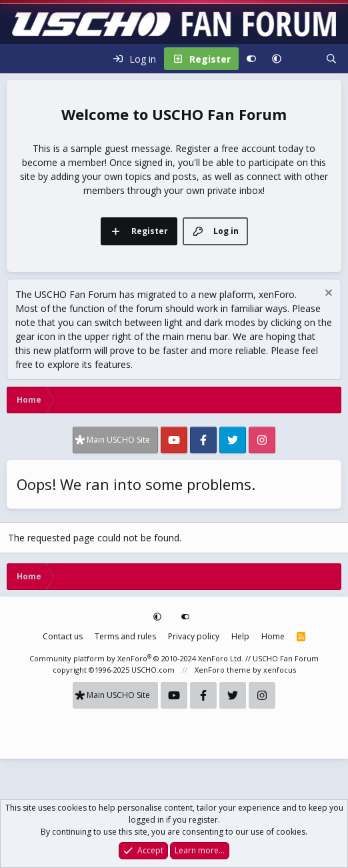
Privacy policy (194, 636)
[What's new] (303, 59)
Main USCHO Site (118, 440)
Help (240, 636)
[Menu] (17, 59)
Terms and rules (125, 636)
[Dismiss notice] (327, 294)
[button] (277, 59)
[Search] (331, 59)
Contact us (63, 636)
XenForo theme (223, 670)
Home (273, 636)
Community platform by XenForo (136, 658)
